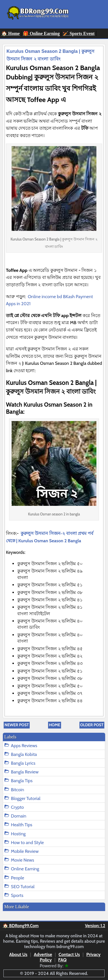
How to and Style (27, 843)
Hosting (18, 834)
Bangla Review (25, 772)
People (18, 878)
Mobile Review (25, 851)
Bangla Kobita (24, 754)
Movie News (23, 860)
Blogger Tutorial (26, 798)
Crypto (18, 807)
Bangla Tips (22, 781)
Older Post (92, 725)
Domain (19, 816)
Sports (17, 895)
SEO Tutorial (23, 887)
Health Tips (22, 825)
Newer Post (17, 725)
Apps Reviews (24, 746)
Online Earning (25, 869)
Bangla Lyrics (23, 763)
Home (55, 725)
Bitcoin (18, 790)
